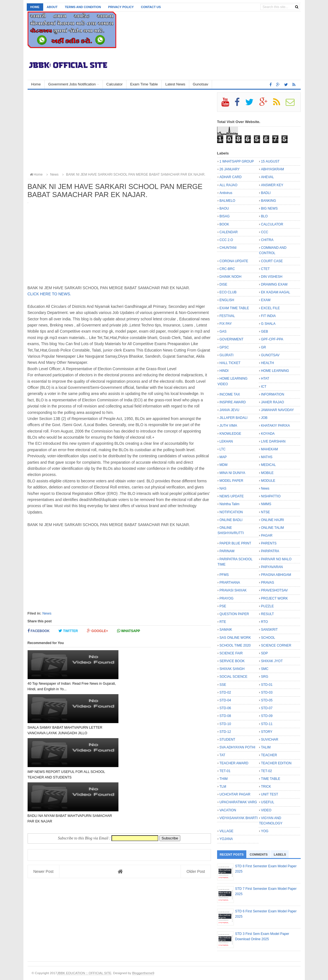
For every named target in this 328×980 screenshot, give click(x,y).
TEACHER (269, 755)
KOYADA (268, 434)
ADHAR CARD (231, 177)
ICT (264, 387)
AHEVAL (268, 177)
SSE (223, 685)
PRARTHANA (230, 583)
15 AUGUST (270, 161)
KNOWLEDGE (230, 434)
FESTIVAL (227, 316)
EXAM (266, 300)
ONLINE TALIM (273, 528)
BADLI (266, 193)
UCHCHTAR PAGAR (235, 794)
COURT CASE (272, 261)
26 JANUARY (230, 169)
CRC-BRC (227, 269)
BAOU (224, 208)
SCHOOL (268, 638)
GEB (265, 331)
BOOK (224, 224)
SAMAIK (226, 630)
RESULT (268, 614)
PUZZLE (268, 606)
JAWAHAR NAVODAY (278, 410)
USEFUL (268, 802)
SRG (265, 677)
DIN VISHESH (272, 277)
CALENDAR (229, 232)
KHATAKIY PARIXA (276, 426)
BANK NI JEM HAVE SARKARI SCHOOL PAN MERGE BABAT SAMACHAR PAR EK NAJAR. (133, 175)
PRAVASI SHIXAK (233, 590)
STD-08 (225, 716)
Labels (280, 854)
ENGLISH (227, 300)
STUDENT (228, 740)
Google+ (98, 631)
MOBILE (267, 473)
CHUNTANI (228, 248)
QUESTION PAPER (234, 614)
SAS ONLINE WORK (235, 638)
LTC (223, 449)
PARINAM (227, 551)
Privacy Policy (121, 7)
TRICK (266, 787)
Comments (259, 854)
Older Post (196, 750)
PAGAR (267, 536)
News (47, 613)
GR (264, 347)
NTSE (266, 512)
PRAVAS (268, 583)
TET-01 (225, 771)
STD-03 (267, 692)
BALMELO (228, 201)
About (52, 7)
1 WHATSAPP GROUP (237, 161)
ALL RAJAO (229, 185)
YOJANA (226, 839)
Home (35, 7)
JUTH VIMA (228, 426)
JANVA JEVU (229, 410)
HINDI (224, 371)
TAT (223, 755)
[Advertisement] (119, 131)
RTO (265, 622)
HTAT (265, 379)
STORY (267, 732)
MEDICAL (269, 465)
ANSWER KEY (272, 185)
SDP (265, 653)
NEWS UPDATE (232, 496)
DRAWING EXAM (274, 284)
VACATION (228, 810)
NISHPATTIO (271, 496)
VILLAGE (227, 831)
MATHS (267, 457)
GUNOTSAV (270, 355)
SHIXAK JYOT (272, 661)
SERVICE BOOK (232, 661)
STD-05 (267, 700)
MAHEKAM (270, 449)
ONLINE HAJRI (273, 520)
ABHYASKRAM (273, 169)
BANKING (269, 201)
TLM (223, 787)
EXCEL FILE (271, 308)
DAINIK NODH (231, 277)
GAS (223, 331)
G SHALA (268, 324)
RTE (223, 622)
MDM (224, 465)
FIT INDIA (269, 316)
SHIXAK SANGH (232, 669)
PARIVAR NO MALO (276, 559)
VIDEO (266, 810)
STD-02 (225, 692)
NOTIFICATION (231, 512)
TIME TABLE (271, 779)
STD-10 (225, 724)
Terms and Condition (83, 7)
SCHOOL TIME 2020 (235, 645)
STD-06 (225, 708)
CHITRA (267, 240)
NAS (223, 488)
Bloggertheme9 (143, 973)
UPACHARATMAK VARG (238, 802)
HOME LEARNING (275, 371)
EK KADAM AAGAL (276, 292)
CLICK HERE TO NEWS (49, 294)
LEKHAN (226, 441)
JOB (264, 418)
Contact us (151, 7)
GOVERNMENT (232, 339)
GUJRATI (227, 355)
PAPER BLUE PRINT (235, 543)
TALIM (266, 747)
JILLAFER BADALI (234, 418)
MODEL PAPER (231, 481)
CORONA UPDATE (234, 261)
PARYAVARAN (272, 567)
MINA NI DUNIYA (232, 473)
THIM (224, 779)
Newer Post (43, 750)
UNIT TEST (270, 794)
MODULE (268, 481)
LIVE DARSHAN (273, 441)
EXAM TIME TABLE (234, 308)
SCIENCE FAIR (231, 653)
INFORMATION (273, 394)
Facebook (39, 631)
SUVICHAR (270, 740)
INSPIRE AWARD (233, 402)
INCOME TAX (230, 394)
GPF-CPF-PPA (272, 339)
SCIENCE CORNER (276, 645)
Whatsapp (129, 631)
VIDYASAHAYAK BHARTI (239, 818)
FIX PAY (226, 324)
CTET (265, 269)
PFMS (224, 575)
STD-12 (225, 732)
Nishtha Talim (230, 504)
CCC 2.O (226, 240)
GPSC (224, 347)
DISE (223, 284)
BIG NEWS (269, 208)
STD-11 (267, 724)
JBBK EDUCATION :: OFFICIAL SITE (84, 973)
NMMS (266, 504)
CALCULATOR (272, 224)
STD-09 (267, 716)
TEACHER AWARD (234, 763)
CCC (265, 232)
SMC (265, 669)
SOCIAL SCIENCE (234, 677)
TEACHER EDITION (276, 763)
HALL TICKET (230, 363)
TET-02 (267, 771)
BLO (264, 216)
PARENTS (269, 543)
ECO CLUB (228, 292)
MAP (223, 457)
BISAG (225, 216)
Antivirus (226, 193)
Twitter (68, 631)
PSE (223, 606)
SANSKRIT (269, 630)
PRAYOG (227, 598)
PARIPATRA (270, 551)
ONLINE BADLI (231, 520)
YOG (265, 831)
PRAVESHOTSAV (274, 590)
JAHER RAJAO (273, 402)
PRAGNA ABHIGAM (276, 575)
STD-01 (267, 685)
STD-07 (267, 708)
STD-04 (225, 700)
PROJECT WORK (274, 598)
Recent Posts (232, 854)
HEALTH (268, 363)
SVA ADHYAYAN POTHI (237, 747)
